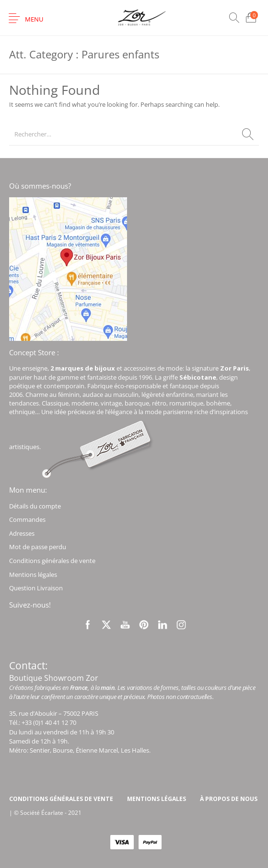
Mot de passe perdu (38, 547)
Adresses (22, 533)
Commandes (27, 519)
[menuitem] (61, 799)
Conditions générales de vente (52, 561)
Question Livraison (36, 588)
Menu (34, 19)
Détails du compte (35, 506)
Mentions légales (33, 575)
